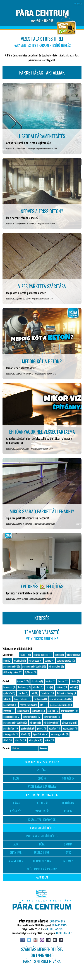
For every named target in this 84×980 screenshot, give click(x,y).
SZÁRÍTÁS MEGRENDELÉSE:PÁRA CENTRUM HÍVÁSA (42, 955)
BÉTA (42, 844)
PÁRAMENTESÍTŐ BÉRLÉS (42, 828)
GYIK (68, 852)
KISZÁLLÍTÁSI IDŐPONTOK (42, 820)
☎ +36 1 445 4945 (42, 21)
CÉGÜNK (42, 778)
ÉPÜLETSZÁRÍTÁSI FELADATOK (42, 795)
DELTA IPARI (16, 852)
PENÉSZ (68, 811)
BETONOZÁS (42, 803)
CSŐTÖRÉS (68, 803)
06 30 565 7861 (64, 933)
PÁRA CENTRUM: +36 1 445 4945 (42, 762)
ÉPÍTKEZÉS (16, 811)
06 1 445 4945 (57, 921)
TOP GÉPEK (68, 778)
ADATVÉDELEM (16, 861)
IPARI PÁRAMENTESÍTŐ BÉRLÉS (42, 836)
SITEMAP (68, 861)
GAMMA (68, 844)
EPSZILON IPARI (42, 852)
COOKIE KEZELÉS (42, 861)
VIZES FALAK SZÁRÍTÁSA (42, 787)
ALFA (16, 844)
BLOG (16, 778)
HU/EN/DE (78, 3)
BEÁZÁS (16, 803)
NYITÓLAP (42, 770)
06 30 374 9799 (54, 929)
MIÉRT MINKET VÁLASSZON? (42, 869)
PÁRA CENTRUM (42, 13)
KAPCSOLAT (42, 877)
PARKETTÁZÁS (42, 811)
